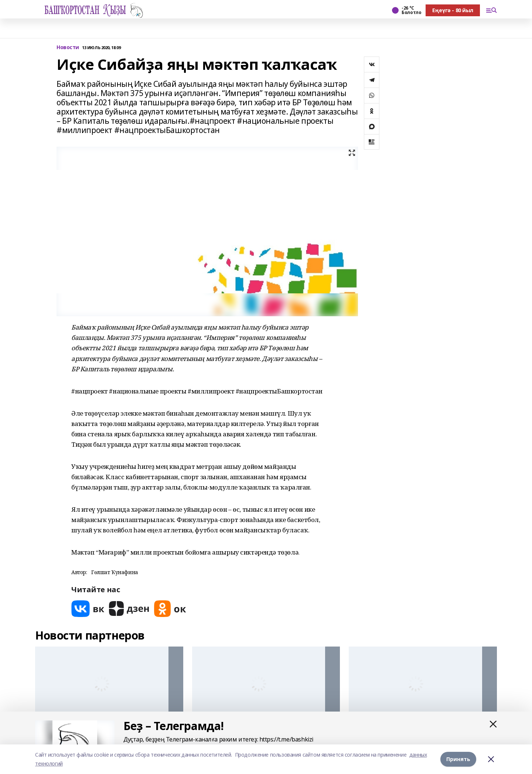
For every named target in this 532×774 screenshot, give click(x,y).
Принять (458, 759)
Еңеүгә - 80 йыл (453, 10)
